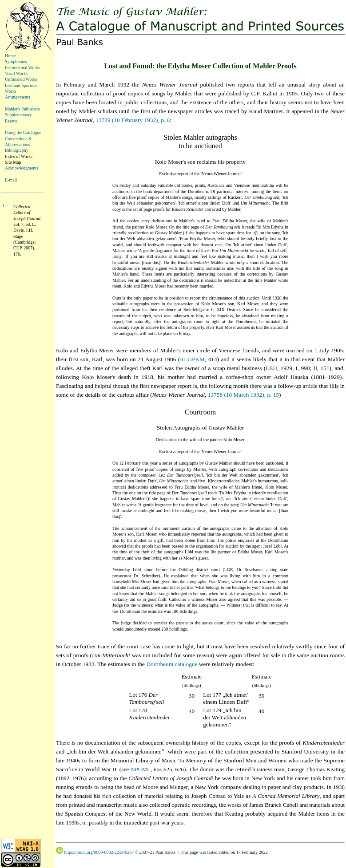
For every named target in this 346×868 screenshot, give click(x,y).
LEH (271, 368)
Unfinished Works (21, 79)
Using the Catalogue (23, 132)
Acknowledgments (22, 168)
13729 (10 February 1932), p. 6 (133, 120)
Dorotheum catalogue (172, 664)
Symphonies (16, 61)
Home (10, 56)
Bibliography (17, 150)
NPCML (141, 769)
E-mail (11, 180)
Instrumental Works (22, 68)
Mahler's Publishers (22, 109)
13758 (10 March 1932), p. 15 (243, 395)
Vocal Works (16, 73)
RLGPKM (192, 359)
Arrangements (18, 97)
